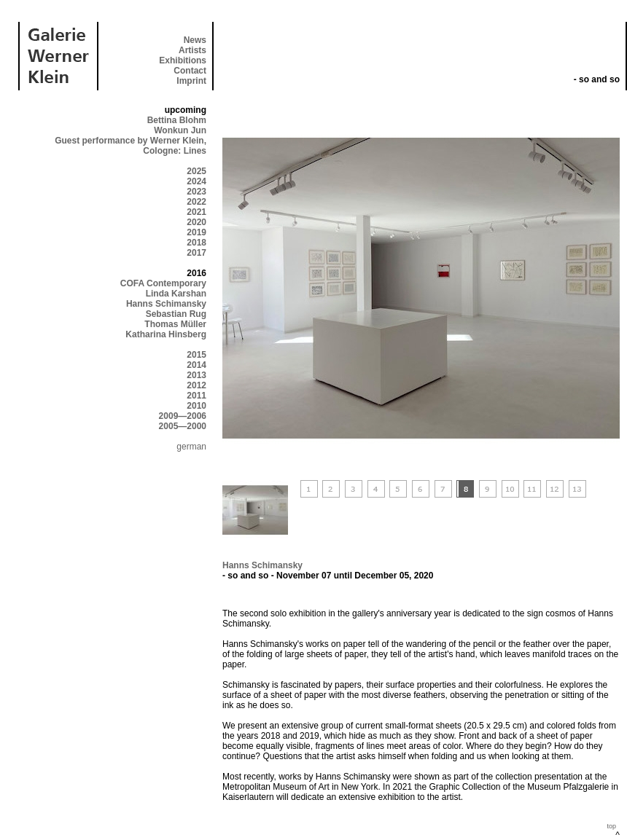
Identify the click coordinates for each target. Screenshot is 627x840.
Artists (192, 50)
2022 (196, 202)
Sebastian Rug (176, 314)
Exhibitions (183, 60)
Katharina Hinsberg (166, 334)
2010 (196, 406)
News (195, 40)
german (191, 447)
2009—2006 (183, 416)
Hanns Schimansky (166, 304)
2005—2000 (183, 426)
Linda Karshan (176, 294)
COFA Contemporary (163, 283)
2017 (196, 253)
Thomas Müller (175, 324)
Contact (190, 71)
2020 (196, 222)
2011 (196, 396)
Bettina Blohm (177, 120)
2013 (196, 375)
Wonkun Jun (180, 130)
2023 (196, 192)
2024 (196, 181)
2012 (196, 385)
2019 (196, 232)
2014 (196, 365)
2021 (196, 212)
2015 (196, 355)
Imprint (191, 81)
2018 (196, 243)
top (611, 826)
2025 (196, 171)
